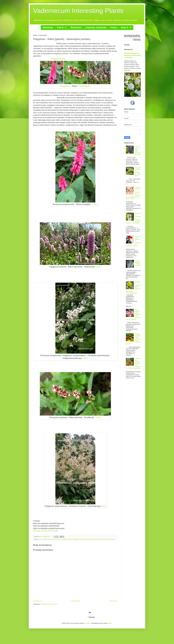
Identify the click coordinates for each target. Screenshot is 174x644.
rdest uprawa (91, 539)
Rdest (70, 539)
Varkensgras (84, 86)
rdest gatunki (76, 539)
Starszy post (113, 601)
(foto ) (104, 506)
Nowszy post (38, 601)
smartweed (98, 539)
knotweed (51, 539)
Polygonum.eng (58, 59)
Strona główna (76, 601)
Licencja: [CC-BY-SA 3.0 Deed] (45, 531)
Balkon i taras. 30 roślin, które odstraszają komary (138, 150)
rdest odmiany (84, 539)
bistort (40, 539)
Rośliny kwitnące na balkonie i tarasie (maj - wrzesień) (132, 55)
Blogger (110, 623)
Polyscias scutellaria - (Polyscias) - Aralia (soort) (138, 172)
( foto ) (95, 204)
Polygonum (65, 86)
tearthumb (105, 539)
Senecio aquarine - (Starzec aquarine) (138, 263)
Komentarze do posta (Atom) (49, 604)
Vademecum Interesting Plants (78, 11)
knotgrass (45, 539)
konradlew (88, 623)
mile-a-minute (57, 539)
